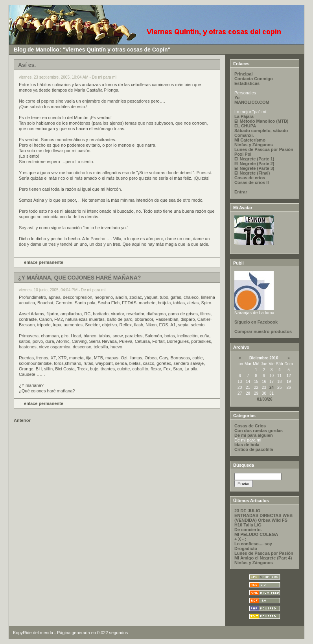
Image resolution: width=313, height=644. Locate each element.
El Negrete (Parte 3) (254, 168)
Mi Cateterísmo (250, 140)
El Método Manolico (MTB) (261, 121)
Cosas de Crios (250, 426)
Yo (237, 98)
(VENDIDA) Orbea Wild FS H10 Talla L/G (261, 523)
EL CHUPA (245, 126)
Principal (243, 74)
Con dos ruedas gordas (259, 431)
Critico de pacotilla (254, 449)
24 (272, 387)
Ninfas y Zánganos (254, 145)
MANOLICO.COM (252, 102)
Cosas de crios (250, 178)
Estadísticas (247, 83)
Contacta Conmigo (254, 79)
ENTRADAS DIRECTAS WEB (263, 515)
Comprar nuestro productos (263, 331)
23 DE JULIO (247, 511)
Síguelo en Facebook (256, 322)
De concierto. (248, 530)
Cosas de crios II (251, 182)
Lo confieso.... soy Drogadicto (253, 546)
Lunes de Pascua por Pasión (264, 149)
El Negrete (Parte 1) (254, 159)
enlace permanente (44, 262)
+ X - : (240, 539)
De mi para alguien (254, 435)
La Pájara (244, 116)
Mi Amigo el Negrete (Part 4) (263, 558)
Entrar (241, 192)
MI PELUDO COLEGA (256, 534)
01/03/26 (265, 399)
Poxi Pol (243, 154)
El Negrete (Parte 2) (254, 164)
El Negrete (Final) (252, 173)
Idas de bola (247, 445)
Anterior (22, 420)
